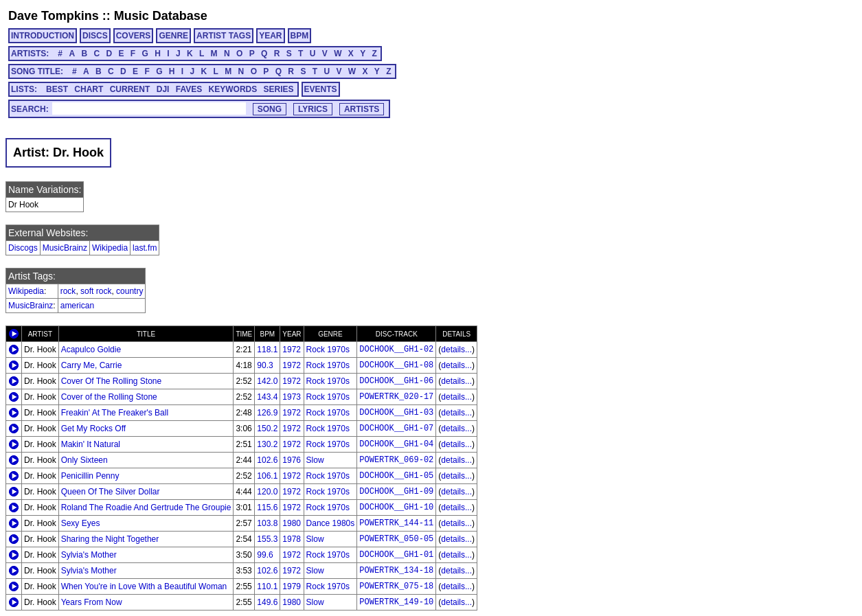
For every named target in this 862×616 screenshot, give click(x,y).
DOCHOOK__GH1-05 (396, 476)
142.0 (267, 381)
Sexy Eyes (81, 523)
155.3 (267, 539)
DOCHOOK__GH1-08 (396, 365)
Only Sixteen (84, 460)
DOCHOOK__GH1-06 (396, 381)
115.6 (267, 507)
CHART (89, 89)
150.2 (267, 429)
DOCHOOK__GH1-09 (396, 492)
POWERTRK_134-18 (396, 571)
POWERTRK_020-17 (396, 397)
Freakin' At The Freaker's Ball (115, 413)
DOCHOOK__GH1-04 (396, 444)
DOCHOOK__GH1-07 (396, 429)
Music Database (161, 16)
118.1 (267, 350)
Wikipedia (110, 248)
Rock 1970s (328, 350)
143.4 (267, 397)
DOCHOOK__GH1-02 (396, 350)
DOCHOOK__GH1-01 (396, 555)
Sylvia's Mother (89, 555)
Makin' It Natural (91, 444)
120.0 (267, 492)
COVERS (134, 36)
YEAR (270, 36)
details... (456, 350)
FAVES (189, 89)
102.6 (267, 460)
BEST (57, 89)
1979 (292, 586)
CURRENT (130, 89)
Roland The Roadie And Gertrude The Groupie (146, 507)
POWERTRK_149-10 (396, 602)
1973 (292, 397)
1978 (292, 539)
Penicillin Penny (90, 476)
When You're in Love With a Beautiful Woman (144, 586)
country (129, 291)
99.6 (265, 555)
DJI (163, 89)
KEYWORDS (233, 89)
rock (68, 291)
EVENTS (321, 89)
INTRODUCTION (43, 36)
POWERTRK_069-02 (396, 460)
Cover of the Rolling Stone (109, 397)
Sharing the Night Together (110, 539)
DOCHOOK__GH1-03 (396, 413)
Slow (315, 460)
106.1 (267, 476)
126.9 (267, 413)
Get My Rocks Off (93, 429)
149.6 (267, 602)
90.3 (265, 365)
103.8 (267, 523)
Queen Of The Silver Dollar (111, 492)
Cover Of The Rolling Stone (112, 381)
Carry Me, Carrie (92, 365)
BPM (300, 36)
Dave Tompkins (54, 16)
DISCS (95, 36)
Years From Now (92, 602)
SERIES (279, 89)
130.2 (267, 444)
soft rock (96, 291)
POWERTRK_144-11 (396, 523)
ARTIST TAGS (224, 36)
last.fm (145, 248)
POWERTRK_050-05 (396, 539)
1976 (292, 460)
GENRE (173, 36)
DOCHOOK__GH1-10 (396, 507)
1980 (292, 523)
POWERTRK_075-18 (396, 586)
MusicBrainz (65, 248)
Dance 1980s (331, 523)
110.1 (267, 586)
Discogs (23, 248)
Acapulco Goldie (91, 350)
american (77, 306)
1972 (292, 350)
